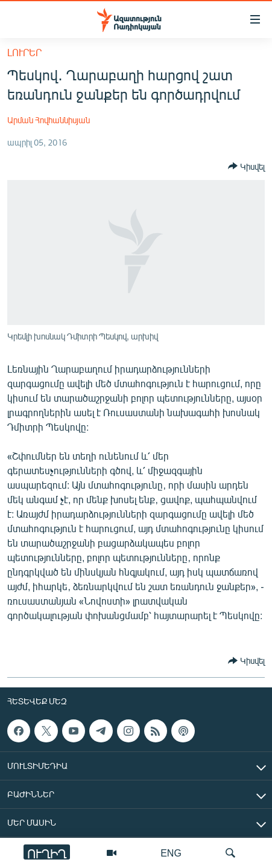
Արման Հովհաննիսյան (49, 120)
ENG (171, 853)
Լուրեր (24, 52)
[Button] (246, 166)
